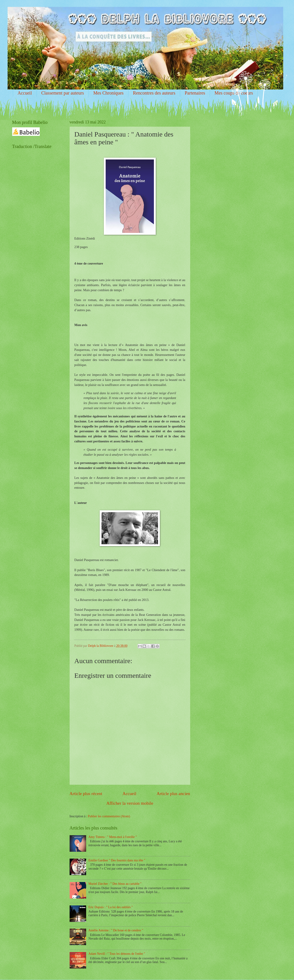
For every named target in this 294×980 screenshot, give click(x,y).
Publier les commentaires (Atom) (109, 816)
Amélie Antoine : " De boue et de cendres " (116, 930)
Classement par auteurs (63, 93)
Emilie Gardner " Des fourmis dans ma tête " (117, 860)
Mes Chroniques (108, 93)
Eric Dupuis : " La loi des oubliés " (111, 907)
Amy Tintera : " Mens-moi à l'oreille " (113, 837)
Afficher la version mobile (130, 803)
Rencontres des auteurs (154, 93)
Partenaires (195, 93)
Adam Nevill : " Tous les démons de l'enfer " (117, 954)
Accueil (25, 93)
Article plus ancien (173, 794)
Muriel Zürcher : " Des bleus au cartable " (115, 884)
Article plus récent (86, 794)
